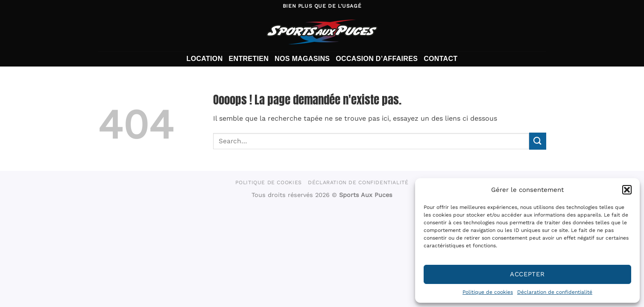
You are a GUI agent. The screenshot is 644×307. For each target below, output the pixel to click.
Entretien (249, 59)
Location (205, 59)
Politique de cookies (488, 292)
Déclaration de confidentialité (555, 292)
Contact (441, 59)
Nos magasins (302, 59)
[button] (627, 190)
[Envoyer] (538, 141)
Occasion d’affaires (377, 59)
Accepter (527, 274)
